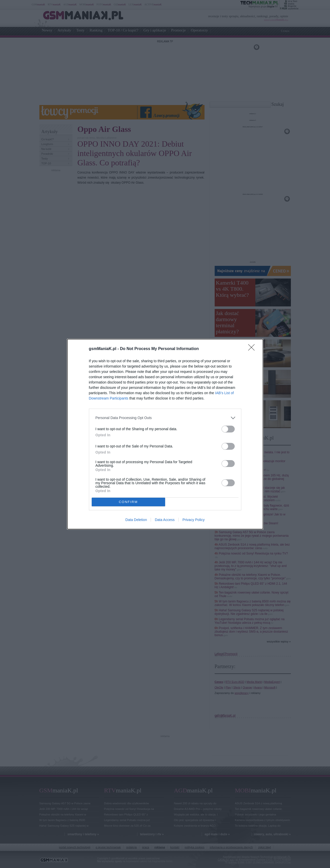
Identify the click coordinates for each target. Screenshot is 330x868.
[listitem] (165, 418)
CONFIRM (128, 502)
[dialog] (165, 434)
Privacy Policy (193, 520)
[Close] (253, 349)
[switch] (228, 429)
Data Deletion (136, 520)
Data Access (165, 520)
